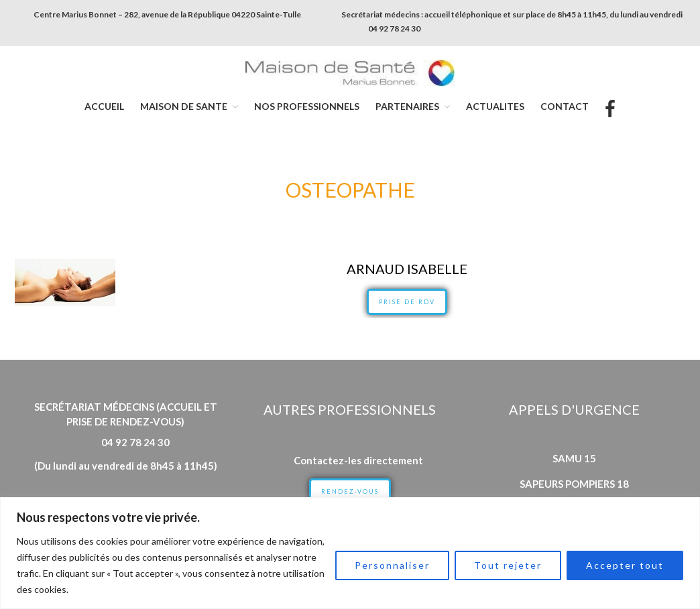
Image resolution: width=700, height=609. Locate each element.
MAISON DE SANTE (184, 106)
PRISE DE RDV (407, 302)
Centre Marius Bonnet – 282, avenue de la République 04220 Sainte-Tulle (167, 14)
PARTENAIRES (407, 106)
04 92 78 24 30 (394, 28)
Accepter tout (625, 565)
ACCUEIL (104, 106)
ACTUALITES (495, 106)
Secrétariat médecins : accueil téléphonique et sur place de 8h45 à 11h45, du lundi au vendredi (512, 14)
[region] (350, 553)
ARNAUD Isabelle (407, 269)
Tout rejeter (508, 565)
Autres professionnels (350, 409)
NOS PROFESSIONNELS (307, 106)
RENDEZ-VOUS (350, 491)
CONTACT (565, 106)
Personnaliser (392, 565)
